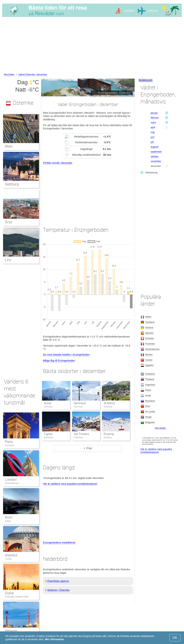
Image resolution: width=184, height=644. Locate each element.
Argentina (150, 385)
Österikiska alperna (58, 581)
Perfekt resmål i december (58, 163)
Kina (148, 406)
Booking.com (145, 80)
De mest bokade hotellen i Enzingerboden (66, 355)
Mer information (54, 639)
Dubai (9, 593)
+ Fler (88, 448)
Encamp (109, 434)
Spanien (149, 333)
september (156, 152)
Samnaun (80, 403)
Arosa (48, 403)
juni (153, 137)
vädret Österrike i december (33, 75)
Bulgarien (150, 422)
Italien (8, 521)
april (153, 127)
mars (153, 122)
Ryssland (150, 401)
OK (175, 638)
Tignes (48, 434)
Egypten (149, 365)
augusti (155, 147)
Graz (9, 222)
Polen (148, 390)
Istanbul (11, 555)
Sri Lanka (150, 411)
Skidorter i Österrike (58, 590)
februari (155, 118)
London (11, 479)
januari (154, 113)
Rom (9, 517)
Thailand (150, 379)
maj (153, 132)
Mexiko (149, 355)
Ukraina (149, 327)
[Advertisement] (92, 46)
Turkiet (8, 559)
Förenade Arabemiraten (17, 597)
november (156, 161)
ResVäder (9, 75)
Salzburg (12, 184)
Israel (148, 395)
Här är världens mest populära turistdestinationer (70, 484)
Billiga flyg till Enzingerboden (59, 361)
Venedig (11, 631)
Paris (9, 442)
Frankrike (9, 445)
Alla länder (160, 428)
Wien (9, 146)
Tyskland (150, 322)
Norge (148, 417)
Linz (8, 260)
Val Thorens (81, 434)
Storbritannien (12, 483)
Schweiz (149, 338)
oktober (155, 156)
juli (152, 142)
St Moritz (109, 403)
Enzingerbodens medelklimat (59, 543)
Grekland (150, 374)
